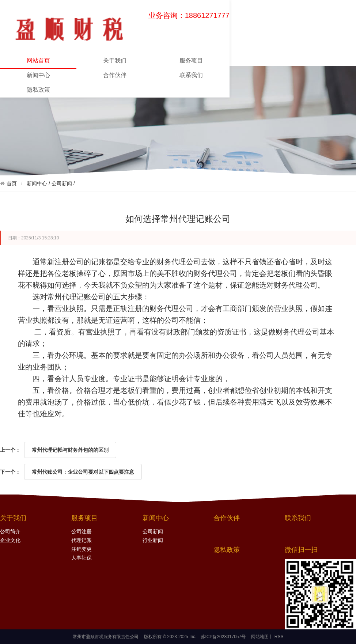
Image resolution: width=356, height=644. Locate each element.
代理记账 (82, 540)
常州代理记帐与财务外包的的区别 (70, 450)
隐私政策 (38, 90)
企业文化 (10, 540)
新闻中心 (38, 75)
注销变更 (82, 549)
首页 (12, 183)
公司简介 (10, 532)
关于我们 (115, 60)
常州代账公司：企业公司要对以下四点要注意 (83, 472)
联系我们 (191, 75)
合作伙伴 (115, 75)
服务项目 (191, 60)
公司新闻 (62, 183)
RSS (278, 637)
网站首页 (38, 63)
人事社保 (82, 558)
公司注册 (82, 532)
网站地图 (260, 637)
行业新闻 (153, 540)
